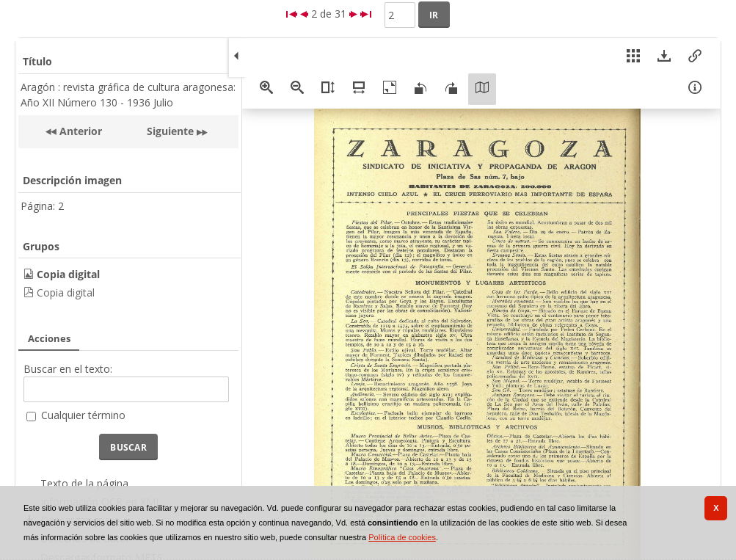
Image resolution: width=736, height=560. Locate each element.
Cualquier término (83, 415)
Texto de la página (84, 483)
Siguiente (170, 131)
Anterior (79, 131)
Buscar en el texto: (68, 369)
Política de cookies (402, 537)
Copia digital (66, 292)
